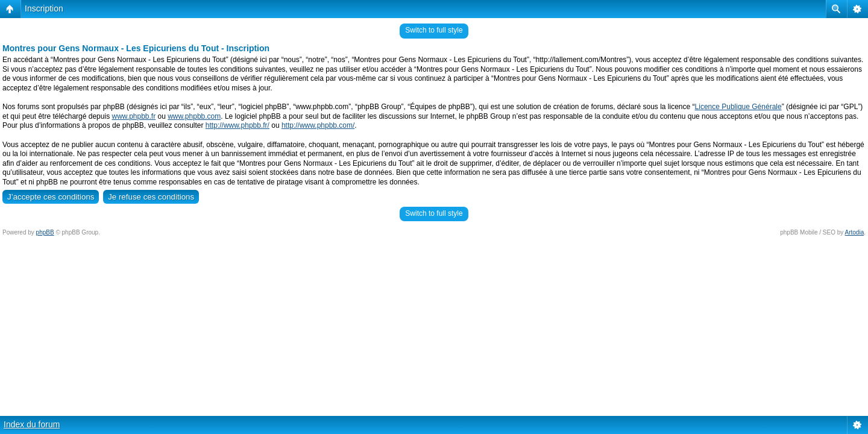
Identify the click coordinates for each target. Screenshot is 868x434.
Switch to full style (434, 30)
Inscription (44, 8)
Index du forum (32, 424)
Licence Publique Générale (738, 107)
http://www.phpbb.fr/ (237, 125)
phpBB (45, 232)
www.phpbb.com (194, 116)
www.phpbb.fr (134, 116)
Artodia (855, 232)
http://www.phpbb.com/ (318, 125)
